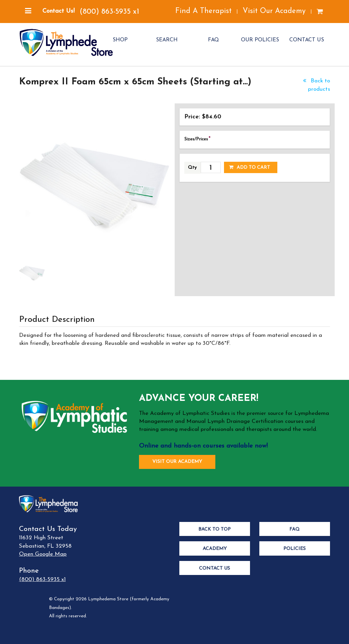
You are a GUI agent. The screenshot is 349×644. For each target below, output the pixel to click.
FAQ (213, 40)
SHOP (120, 40)
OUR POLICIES (260, 40)
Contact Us (214, 568)
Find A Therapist (203, 11)
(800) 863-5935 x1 (109, 12)
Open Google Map (43, 554)
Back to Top (214, 529)
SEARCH (167, 40)
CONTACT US (307, 40)
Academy (215, 549)
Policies (294, 549)
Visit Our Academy (274, 11)
